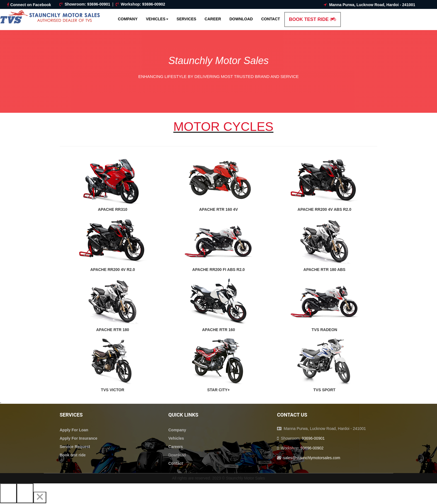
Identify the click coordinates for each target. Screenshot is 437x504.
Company (128, 19)
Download (241, 19)
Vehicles (157, 19)
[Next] (25, 493)
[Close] (40, 497)
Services (187, 19)
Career (213, 19)
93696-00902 (154, 4)
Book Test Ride (313, 19)
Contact (270, 19)
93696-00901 (99, 4)
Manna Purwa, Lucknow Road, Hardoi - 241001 (372, 5)
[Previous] (8, 493)
